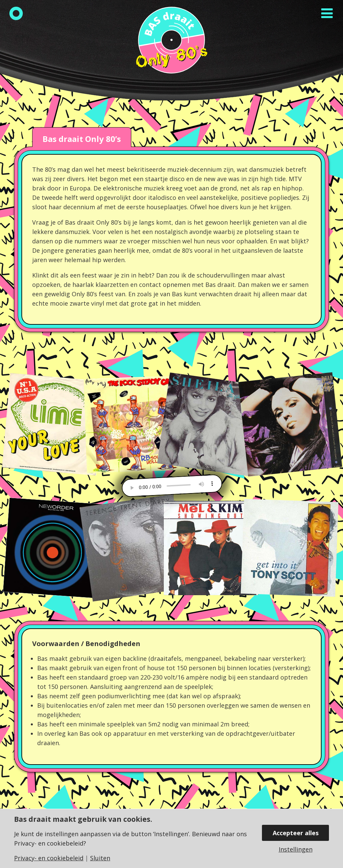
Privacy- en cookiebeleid (49, 858)
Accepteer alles (296, 833)
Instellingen (296, 849)
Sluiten (100, 858)
